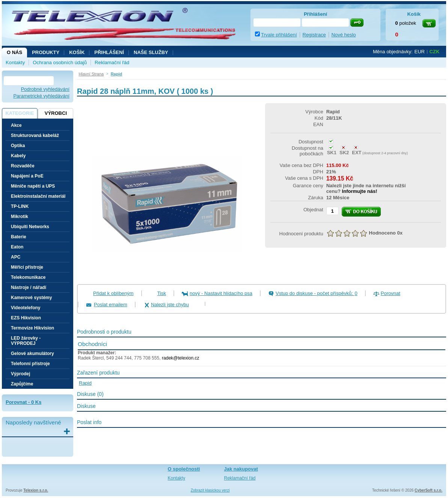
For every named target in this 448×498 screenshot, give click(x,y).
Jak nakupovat (241, 469)
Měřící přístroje (27, 267)
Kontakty (15, 62)
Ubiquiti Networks (30, 227)
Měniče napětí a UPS (33, 186)
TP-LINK (20, 206)
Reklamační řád (112, 62)
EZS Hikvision (26, 318)
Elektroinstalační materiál (38, 196)
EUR (420, 52)
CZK (435, 52)
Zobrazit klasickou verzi (210, 490)
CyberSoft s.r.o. (428, 490)
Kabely (18, 156)
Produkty (46, 52)
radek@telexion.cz (181, 358)
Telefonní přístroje (30, 364)
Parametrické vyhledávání (41, 96)
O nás (14, 52)
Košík (77, 52)
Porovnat (391, 293)
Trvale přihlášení (279, 35)
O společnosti (184, 469)
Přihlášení (109, 52)
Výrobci (56, 113)
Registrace (314, 35)
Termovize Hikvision (32, 328)
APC (16, 257)
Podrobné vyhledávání (45, 89)
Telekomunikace (28, 277)
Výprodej (20, 374)
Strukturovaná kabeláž (35, 135)
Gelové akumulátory (32, 354)
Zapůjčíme (22, 384)
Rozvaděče (23, 166)
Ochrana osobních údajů (60, 62)
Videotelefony (26, 308)
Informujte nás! (360, 191)
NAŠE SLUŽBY (151, 52)
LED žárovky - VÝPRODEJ (26, 341)
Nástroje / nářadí (29, 287)
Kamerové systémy (31, 298)
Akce (16, 125)
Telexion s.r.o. (36, 490)
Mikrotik (20, 217)
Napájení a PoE (27, 176)
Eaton (17, 247)
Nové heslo (344, 35)
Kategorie (20, 113)
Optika (18, 146)
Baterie (19, 237)
